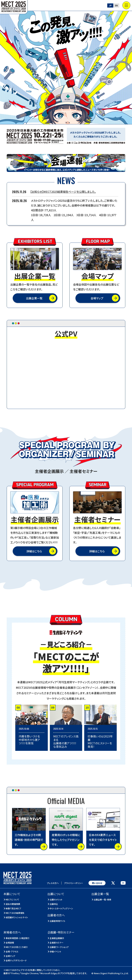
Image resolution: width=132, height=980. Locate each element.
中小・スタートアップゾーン (61, 908)
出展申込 (54, 904)
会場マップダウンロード (16, 960)
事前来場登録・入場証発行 (18, 938)
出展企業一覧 (34, 298)
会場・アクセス (12, 951)
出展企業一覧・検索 (103, 899)
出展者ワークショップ (59, 947)
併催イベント (56, 951)
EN (116, 5)
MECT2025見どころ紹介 (17, 947)
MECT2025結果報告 (15, 913)
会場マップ (97, 298)
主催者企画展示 (57, 938)
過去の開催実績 (13, 904)
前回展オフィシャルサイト (17, 917)
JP (110, 5)
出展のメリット (56, 899)
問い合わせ (97, 883)
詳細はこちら (34, 551)
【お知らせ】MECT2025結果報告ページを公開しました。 (63, 192)
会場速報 (10, 943)
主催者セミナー (57, 943)
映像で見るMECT (14, 908)
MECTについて (12, 899)
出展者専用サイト (58, 921)
